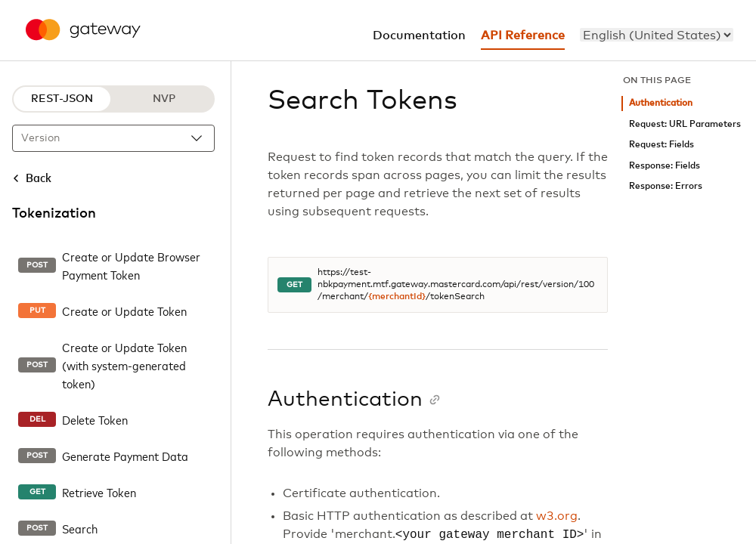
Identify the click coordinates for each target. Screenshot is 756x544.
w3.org (557, 516)
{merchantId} (397, 297)
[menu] (657, 35)
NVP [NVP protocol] (164, 99)
